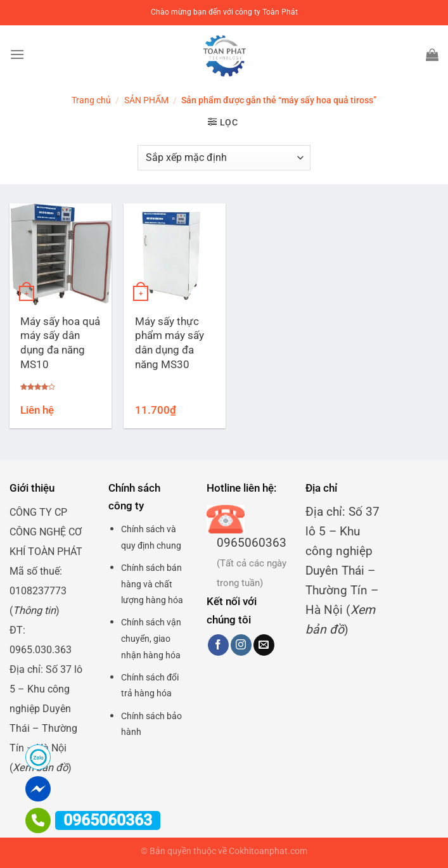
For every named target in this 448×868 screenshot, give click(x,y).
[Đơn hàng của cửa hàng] (224, 158)
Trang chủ (91, 100)
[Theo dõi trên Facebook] (218, 645)
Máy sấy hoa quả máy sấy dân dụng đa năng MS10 (60, 343)
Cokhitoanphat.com (268, 851)
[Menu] (17, 54)
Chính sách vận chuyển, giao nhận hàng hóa (151, 638)
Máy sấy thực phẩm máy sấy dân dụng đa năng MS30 (170, 343)
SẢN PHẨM (146, 100)
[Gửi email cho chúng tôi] (264, 645)
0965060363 (252, 543)
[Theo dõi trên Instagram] (241, 645)
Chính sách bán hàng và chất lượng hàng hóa (152, 584)
